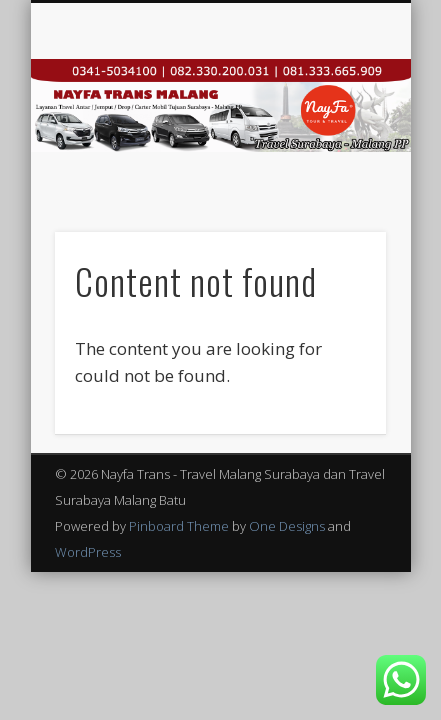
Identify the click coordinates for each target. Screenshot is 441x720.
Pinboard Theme (179, 526)
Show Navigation (337, 179)
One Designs (287, 526)
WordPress (88, 552)
